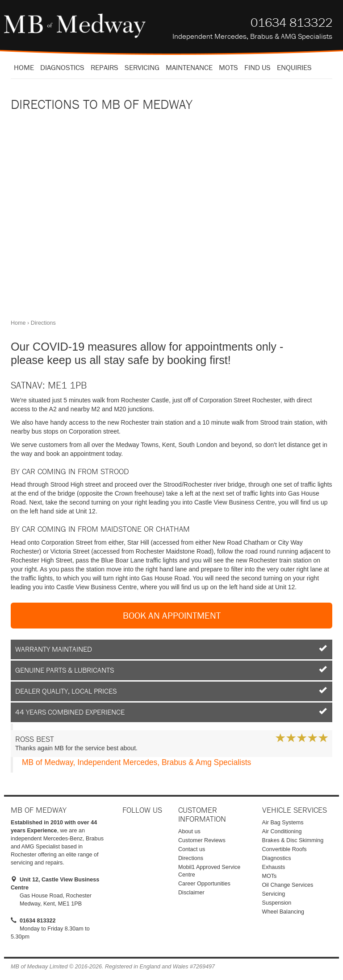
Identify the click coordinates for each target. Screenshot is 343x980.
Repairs (105, 67)
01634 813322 (291, 22)
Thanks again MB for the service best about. (171, 742)
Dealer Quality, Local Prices (171, 691)
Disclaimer (191, 893)
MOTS (228, 67)
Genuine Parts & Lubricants (171, 670)
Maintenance (189, 67)
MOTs (270, 876)
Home (24, 67)
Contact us (192, 849)
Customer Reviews (202, 840)
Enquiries (294, 67)
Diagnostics (62, 67)
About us (189, 831)
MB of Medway (75, 26)
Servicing (142, 67)
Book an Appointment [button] (172, 616)
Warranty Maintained (171, 649)
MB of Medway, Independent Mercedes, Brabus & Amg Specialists (136, 762)
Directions (191, 858)
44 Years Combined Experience (171, 712)
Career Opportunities (204, 884)
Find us (257, 67)
